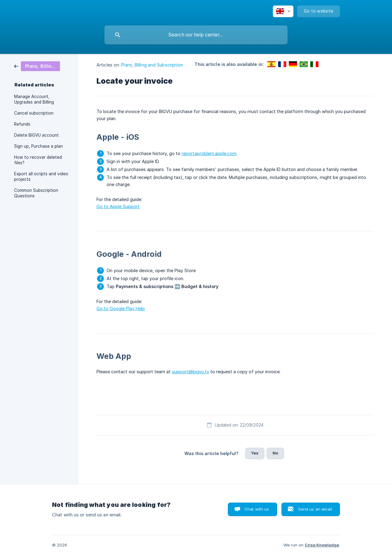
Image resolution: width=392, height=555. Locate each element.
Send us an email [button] (315, 509)
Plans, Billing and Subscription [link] (152, 65)
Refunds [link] (22, 124)
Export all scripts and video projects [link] (41, 177)
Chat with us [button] (257, 509)
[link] (37, 66)
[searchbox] (196, 35)
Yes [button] (255, 453)
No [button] (275, 453)
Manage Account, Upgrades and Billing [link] (34, 99)
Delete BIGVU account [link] (36, 135)
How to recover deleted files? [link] (38, 160)
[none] (283, 11)
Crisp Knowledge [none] (322, 545)
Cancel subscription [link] (34, 113)
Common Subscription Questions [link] (36, 193)
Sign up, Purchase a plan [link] (38, 146)
